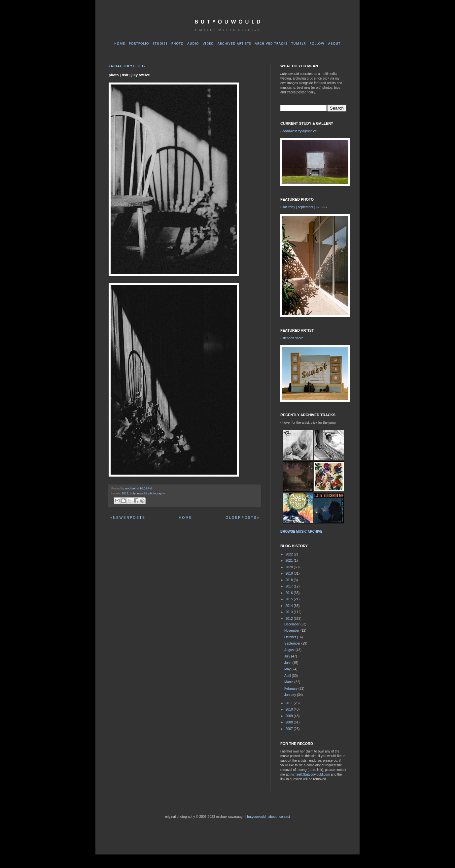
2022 (289, 554)
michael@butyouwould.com (310, 774)
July (288, 656)
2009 (289, 716)
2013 (289, 612)
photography (157, 493)
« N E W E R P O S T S (127, 518)
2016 (289, 593)
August (290, 650)
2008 (289, 722)
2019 (289, 573)
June (288, 663)
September (293, 643)
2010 (289, 709)
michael (131, 488)
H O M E (185, 518)
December (292, 624)
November (292, 631)
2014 (289, 606)
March (289, 682)
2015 (289, 599)
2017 (289, 586)
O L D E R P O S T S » (242, 518)
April (288, 676)
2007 (289, 729)
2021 (289, 561)
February (291, 689)
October (291, 637)
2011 (289, 703)
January (291, 695)
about (273, 817)
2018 (289, 580)
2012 (125, 493)
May (288, 669)
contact (285, 817)
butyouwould (139, 493)
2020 (289, 567)
